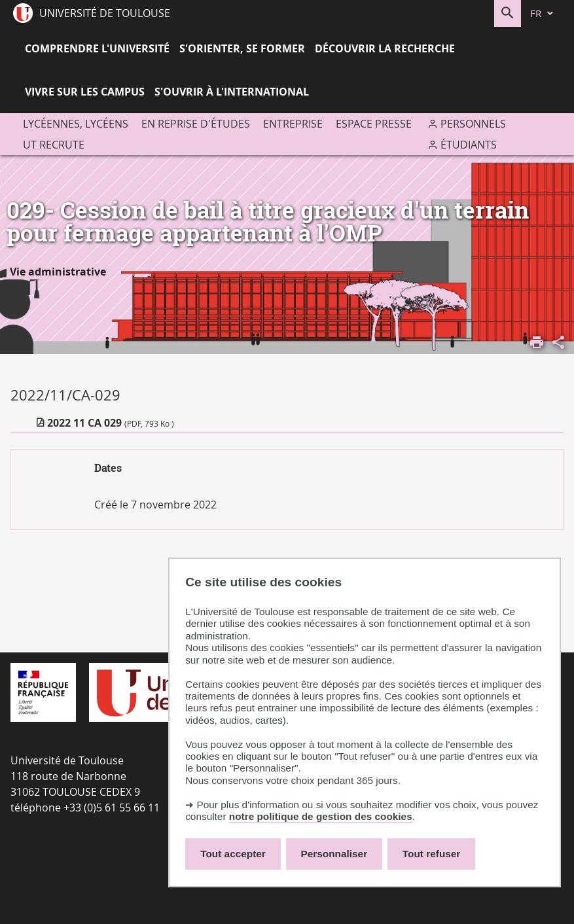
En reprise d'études (196, 124)
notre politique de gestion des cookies (321, 816)
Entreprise (293, 124)
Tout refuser (431, 854)
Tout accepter (233, 854)
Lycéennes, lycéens (76, 124)
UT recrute (54, 145)
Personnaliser (334, 854)
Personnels (473, 124)
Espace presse (374, 124)
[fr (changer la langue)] (543, 13)
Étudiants (469, 145)
